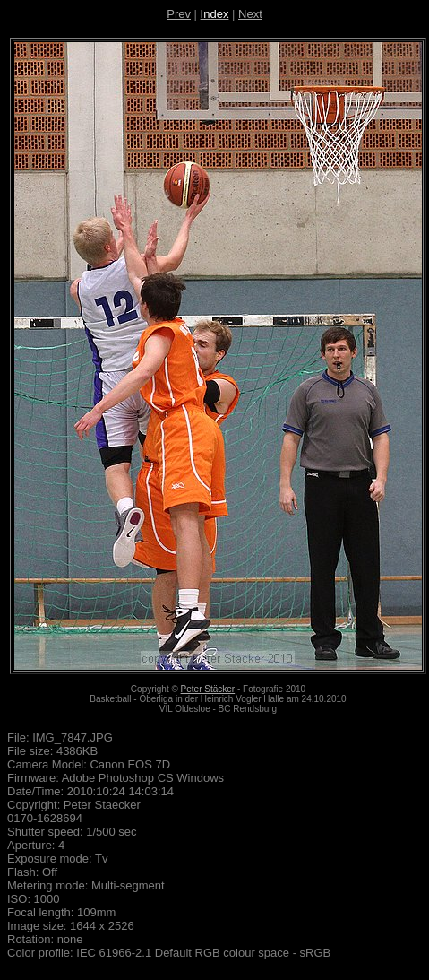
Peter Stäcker (208, 689)
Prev (179, 14)
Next (250, 14)
